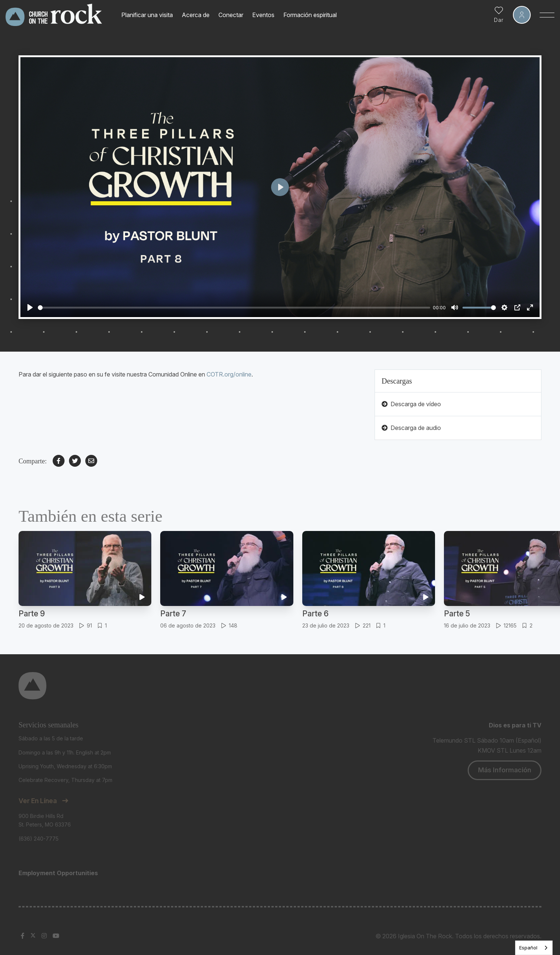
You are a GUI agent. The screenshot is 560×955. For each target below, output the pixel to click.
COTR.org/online (229, 374)
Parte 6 (315, 614)
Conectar (231, 15)
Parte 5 (457, 614)
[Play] (30, 307)
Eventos (263, 15)
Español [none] (528, 948)
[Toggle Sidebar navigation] (547, 15)
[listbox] (534, 948)
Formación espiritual (310, 15)
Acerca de (196, 15)
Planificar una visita (147, 15)
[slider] (234, 308)
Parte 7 (173, 614)
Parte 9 (32, 614)
